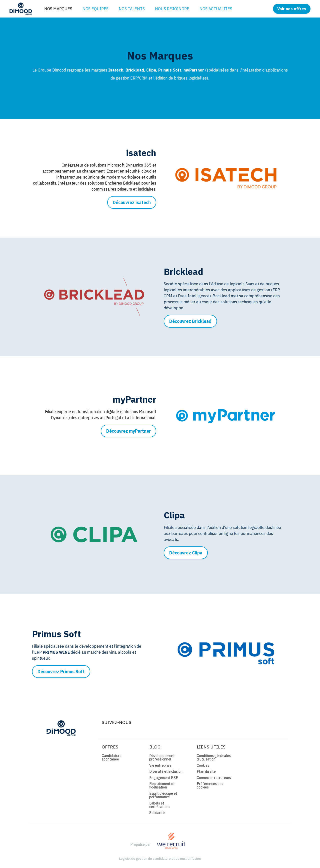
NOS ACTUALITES (216, 9)
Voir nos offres (292, 9)
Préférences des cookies (210, 785)
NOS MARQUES (58, 9)
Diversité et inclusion (166, 771)
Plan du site (206, 771)
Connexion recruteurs (214, 778)
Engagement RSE (164, 778)
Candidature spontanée (112, 757)
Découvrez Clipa (186, 553)
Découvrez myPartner (128, 431)
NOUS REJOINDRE (172, 9)
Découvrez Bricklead (190, 321)
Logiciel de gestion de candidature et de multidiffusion (160, 859)
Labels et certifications (160, 805)
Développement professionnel (162, 757)
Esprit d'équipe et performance (163, 795)
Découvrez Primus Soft (61, 672)
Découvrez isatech (132, 202)
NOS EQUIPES (95, 9)
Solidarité (157, 813)
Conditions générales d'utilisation (214, 757)
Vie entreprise (160, 765)
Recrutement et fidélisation (162, 785)
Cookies (203, 765)
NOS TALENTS (132, 9)
